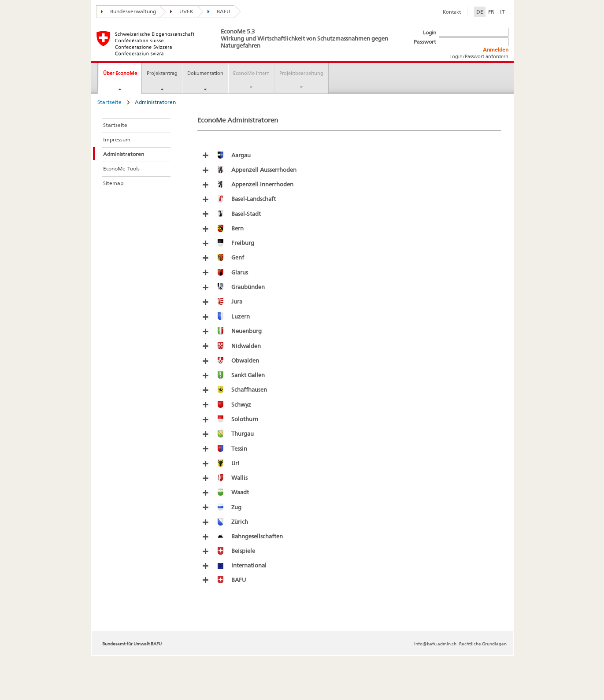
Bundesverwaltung (126, 11)
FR (491, 12)
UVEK (180, 11)
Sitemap (113, 183)
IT (502, 12)
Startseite (109, 102)
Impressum (117, 139)
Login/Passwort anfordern (479, 56)
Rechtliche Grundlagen (483, 644)
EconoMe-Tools (121, 169)
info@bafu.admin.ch (435, 644)
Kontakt (452, 12)
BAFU (217, 11)
